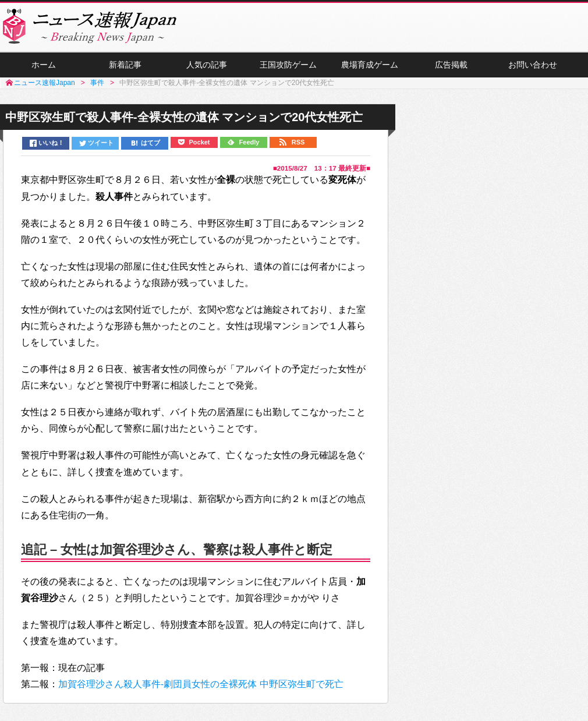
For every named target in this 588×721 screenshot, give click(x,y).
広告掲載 (451, 65)
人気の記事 (207, 65)
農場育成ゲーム (370, 65)
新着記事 (125, 65)
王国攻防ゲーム (288, 65)
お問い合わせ (533, 65)
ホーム (44, 65)
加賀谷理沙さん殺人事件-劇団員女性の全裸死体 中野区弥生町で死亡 (201, 684)
